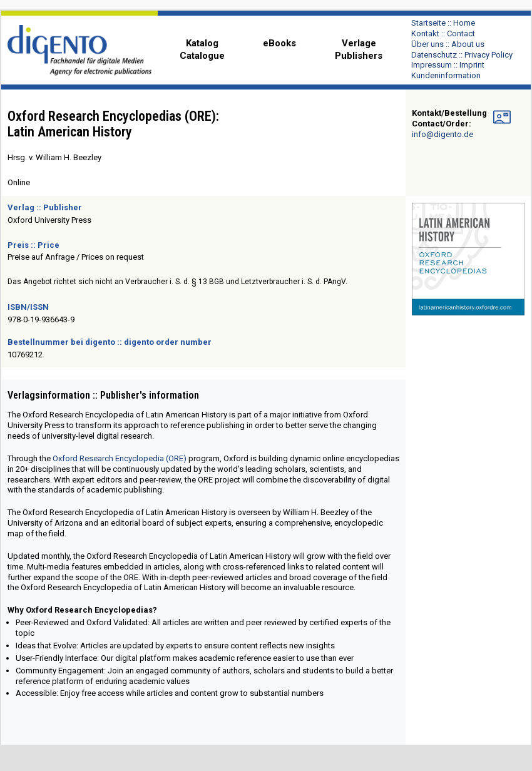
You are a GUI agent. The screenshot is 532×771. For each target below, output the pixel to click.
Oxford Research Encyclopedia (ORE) (120, 458)
